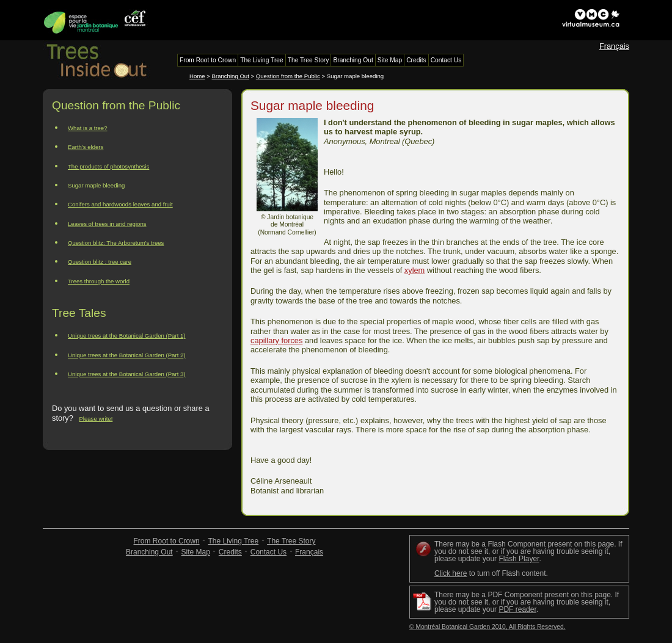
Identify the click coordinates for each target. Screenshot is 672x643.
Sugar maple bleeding (96, 185)
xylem (415, 270)
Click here (451, 573)
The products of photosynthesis (108, 166)
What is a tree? (88, 128)
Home (197, 76)
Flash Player (519, 559)
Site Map (196, 552)
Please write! (96, 419)
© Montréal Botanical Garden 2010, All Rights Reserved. (488, 627)
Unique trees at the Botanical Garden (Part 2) (127, 355)
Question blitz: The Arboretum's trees (116, 243)
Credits (230, 552)
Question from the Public (288, 76)
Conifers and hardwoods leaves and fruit (120, 204)
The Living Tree (233, 541)
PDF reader (517, 609)
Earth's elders (86, 147)
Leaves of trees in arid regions (107, 224)
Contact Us (268, 552)
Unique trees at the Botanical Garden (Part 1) (127, 336)
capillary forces (276, 340)
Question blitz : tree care (100, 262)
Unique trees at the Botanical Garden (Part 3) (127, 374)
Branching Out (231, 76)
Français (614, 46)
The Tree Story (291, 541)
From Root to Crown (167, 541)
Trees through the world (99, 281)
